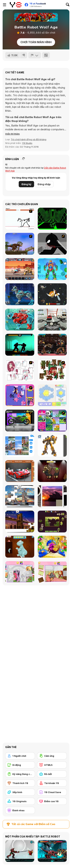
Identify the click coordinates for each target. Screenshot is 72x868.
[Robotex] (52, 446)
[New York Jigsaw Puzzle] (20, 522)
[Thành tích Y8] (20, 783)
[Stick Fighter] (20, 219)
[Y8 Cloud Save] (52, 792)
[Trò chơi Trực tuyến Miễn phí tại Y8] (16, 5)
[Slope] (52, 219)
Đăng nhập (44, 184)
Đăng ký (26, 184)
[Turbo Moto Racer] (52, 320)
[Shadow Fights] (20, 345)
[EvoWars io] (52, 294)
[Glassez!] (52, 395)
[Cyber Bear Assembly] (20, 320)
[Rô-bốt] (52, 774)
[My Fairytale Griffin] (52, 547)
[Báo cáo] (35, 55)
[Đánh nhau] (20, 810)
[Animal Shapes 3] (52, 471)
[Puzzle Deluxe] (20, 446)
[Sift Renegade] (52, 244)
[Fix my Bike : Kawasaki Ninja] (20, 421)
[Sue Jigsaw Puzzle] (20, 395)
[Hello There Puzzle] (20, 370)
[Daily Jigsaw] (52, 522)
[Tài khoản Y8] (52, 783)
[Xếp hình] (20, 792)
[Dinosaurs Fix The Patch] (20, 547)
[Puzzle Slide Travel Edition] (52, 496)
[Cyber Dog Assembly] (20, 294)
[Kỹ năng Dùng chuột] (20, 774)
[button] (12, 134)
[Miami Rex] (20, 244)
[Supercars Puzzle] (20, 471)
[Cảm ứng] (52, 756)
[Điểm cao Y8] (52, 801)
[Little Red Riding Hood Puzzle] (52, 572)
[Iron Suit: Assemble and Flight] (52, 269)
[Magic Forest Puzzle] (52, 421)
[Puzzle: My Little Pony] (20, 572)
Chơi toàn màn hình (36, 42)
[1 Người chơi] (20, 756)
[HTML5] (52, 765)
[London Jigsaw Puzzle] (20, 496)
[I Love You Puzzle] (52, 370)
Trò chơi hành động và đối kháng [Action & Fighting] (29, 139)
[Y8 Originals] (20, 801)
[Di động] (20, 765)
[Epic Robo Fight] (20, 269)
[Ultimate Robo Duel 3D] (52, 345)
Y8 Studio (27, 143)
